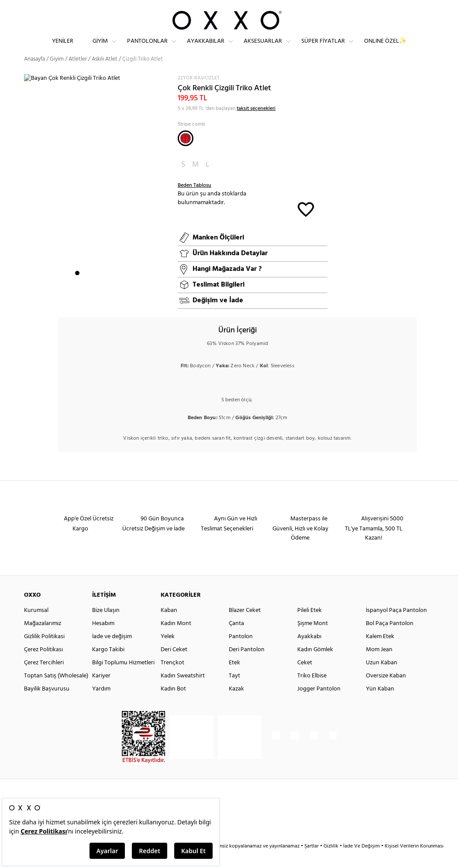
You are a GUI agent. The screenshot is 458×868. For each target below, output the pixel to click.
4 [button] (101, 288)
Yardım (101, 704)
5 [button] (109, 288)
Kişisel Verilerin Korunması (414, 861)
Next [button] (28, 195)
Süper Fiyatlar (323, 48)
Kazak (236, 704)
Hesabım (103, 639)
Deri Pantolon (247, 665)
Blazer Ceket (245, 626)
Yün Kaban (380, 704)
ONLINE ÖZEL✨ (385, 48)
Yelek (168, 652)
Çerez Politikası (43, 665)
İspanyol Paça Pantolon (396, 626)
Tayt (234, 691)
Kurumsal (36, 626)
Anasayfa (34, 74)
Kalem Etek (380, 652)
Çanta (236, 639)
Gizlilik (332, 861)
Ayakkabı (309, 652)
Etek (234, 678)
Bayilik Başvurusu (47, 704)
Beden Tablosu (195, 200)
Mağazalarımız (43, 639)
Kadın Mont (176, 639)
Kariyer (101, 691)
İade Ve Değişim (362, 861)
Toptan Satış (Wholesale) (56, 691)
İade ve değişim (112, 652)
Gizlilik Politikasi (44, 652)
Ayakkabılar (206, 48)
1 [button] (77, 288)
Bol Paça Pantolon (390, 639)
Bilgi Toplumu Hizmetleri (123, 678)
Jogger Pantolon (319, 704)
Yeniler (63, 48)
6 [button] (117, 288)
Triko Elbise (312, 691)
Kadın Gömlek (315, 665)
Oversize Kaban (386, 691)
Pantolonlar (147, 48)
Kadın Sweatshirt (183, 691)
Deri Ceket (174, 665)
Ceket (305, 678)
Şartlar (312, 861)
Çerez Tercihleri (44, 678)
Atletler (78, 74)
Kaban (169, 626)
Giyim (100, 48)
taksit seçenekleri (256, 123)
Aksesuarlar (263, 48)
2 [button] (85, 288)
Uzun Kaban (382, 678)
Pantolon (241, 652)
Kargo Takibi (108, 665)
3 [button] (93, 288)
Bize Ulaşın (106, 626)
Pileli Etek (310, 626)
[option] (98, 196)
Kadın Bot (173, 704)
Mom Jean (379, 665)
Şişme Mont (313, 639)
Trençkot (172, 678)
